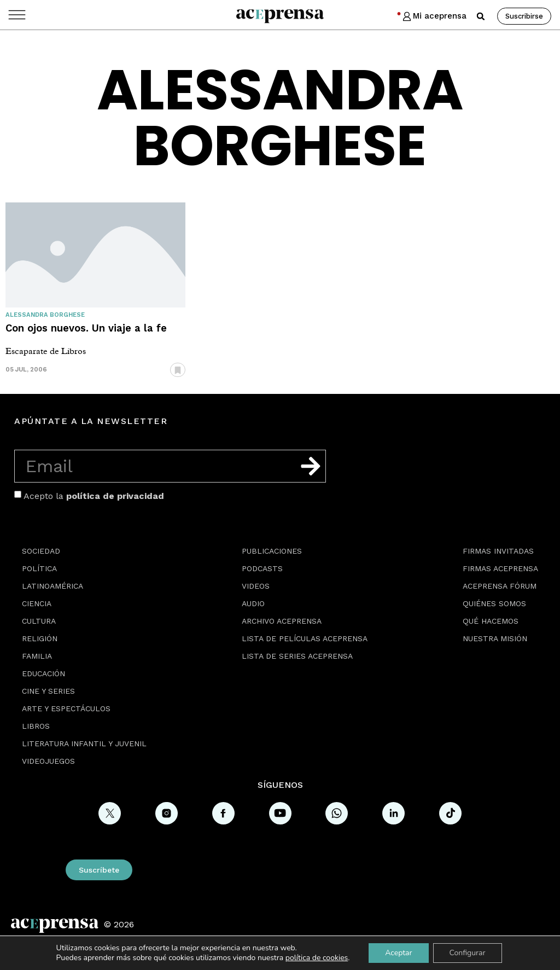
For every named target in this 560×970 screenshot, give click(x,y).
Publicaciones (272, 551)
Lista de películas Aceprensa (305, 638)
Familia (37, 656)
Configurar (468, 953)
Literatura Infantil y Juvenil (84, 744)
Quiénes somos (494, 603)
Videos (256, 586)
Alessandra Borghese (45, 315)
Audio (253, 603)
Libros (36, 726)
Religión (40, 638)
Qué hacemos (491, 621)
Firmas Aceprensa (500, 568)
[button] (481, 16)
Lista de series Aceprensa (297, 656)
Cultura (39, 621)
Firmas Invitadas (498, 551)
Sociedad (41, 551)
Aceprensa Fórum (500, 586)
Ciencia (37, 603)
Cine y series (48, 691)
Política (39, 568)
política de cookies (317, 958)
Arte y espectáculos (66, 708)
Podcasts (262, 568)
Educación (43, 673)
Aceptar (398, 953)
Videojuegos (48, 761)
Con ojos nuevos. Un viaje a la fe (86, 328)
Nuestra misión (495, 638)
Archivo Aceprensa (282, 621)
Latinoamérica (52, 586)
